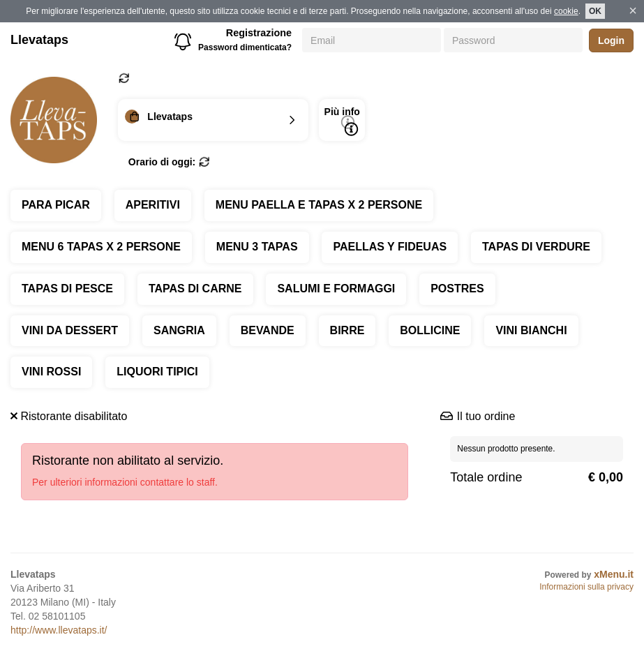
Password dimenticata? (245, 47)
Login (611, 40)
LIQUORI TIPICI (157, 372)
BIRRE (347, 330)
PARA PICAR (56, 205)
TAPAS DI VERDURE (536, 247)
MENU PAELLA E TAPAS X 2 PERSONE (319, 205)
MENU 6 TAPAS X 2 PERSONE (101, 247)
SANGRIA (179, 330)
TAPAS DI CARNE (195, 289)
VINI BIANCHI (531, 330)
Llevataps (39, 40)
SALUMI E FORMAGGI (336, 289)
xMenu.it (614, 574)
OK (595, 11)
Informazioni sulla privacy (586, 587)
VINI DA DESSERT (70, 330)
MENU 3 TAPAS (257, 247)
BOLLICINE (430, 330)
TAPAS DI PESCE (67, 289)
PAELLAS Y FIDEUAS (390, 247)
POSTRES (457, 289)
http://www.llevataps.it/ (59, 630)
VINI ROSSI (51, 372)
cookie (566, 11)
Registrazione (259, 33)
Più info (342, 121)
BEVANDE (268, 330)
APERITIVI (153, 205)
